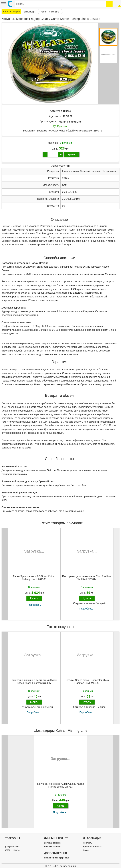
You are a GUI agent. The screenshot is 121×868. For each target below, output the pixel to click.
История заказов (52, 843)
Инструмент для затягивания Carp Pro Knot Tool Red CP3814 (87, 578)
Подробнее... (34, 605)
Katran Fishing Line (70, 122)
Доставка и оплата (92, 847)
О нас (86, 850)
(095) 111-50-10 (12, 850)
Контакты (88, 843)
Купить (72, 154)
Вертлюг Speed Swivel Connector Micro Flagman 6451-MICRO (87, 682)
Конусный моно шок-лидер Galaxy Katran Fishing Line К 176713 (61, 785)
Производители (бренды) (57, 858)
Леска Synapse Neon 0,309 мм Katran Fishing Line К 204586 (34, 578)
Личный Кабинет (52, 847)
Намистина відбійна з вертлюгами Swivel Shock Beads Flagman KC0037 (34, 682)
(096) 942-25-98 (12, 847)
